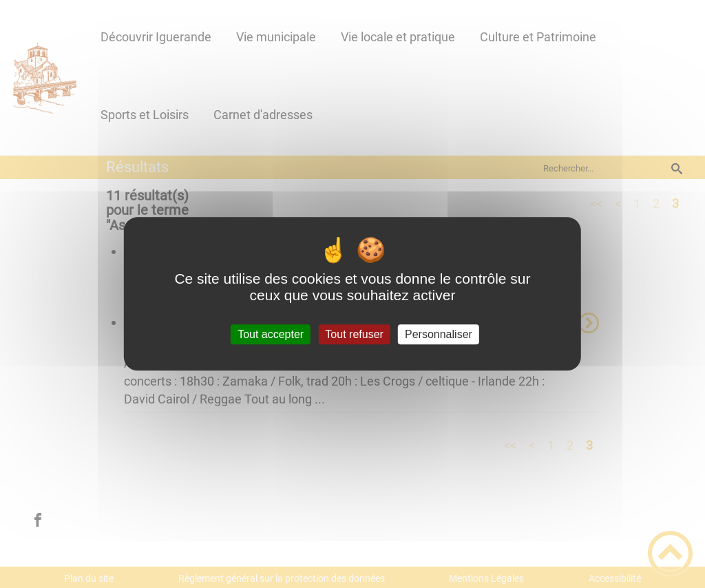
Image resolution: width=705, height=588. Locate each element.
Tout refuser (354, 334)
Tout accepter (271, 334)
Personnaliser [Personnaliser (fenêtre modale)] (439, 334)
